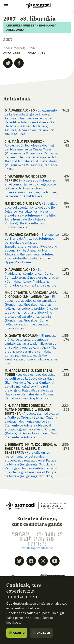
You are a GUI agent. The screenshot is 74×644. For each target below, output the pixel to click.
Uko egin (41, 633)
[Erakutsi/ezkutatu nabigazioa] (6, 6)
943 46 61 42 (38, 544)
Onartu (17, 633)
